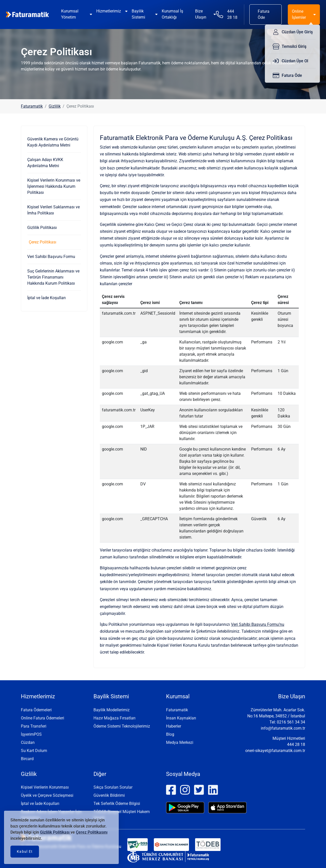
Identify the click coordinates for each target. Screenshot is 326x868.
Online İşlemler (299, 14)
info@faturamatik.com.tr (283, 728)
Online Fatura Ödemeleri (43, 718)
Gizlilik (55, 106)
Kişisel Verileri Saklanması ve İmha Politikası (53, 210)
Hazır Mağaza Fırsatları (114, 718)
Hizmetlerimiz (109, 11)
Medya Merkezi (180, 742)
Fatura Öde (264, 14)
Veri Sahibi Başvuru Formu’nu (258, 624)
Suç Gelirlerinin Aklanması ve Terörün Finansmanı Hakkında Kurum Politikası (53, 277)
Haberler (174, 726)
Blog (170, 734)
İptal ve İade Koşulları (46, 298)
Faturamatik (32, 106)
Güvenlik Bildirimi (109, 795)
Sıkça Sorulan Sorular (113, 787)
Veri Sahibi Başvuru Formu (51, 257)
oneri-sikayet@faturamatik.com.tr (275, 751)
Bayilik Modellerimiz (112, 710)
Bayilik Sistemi (138, 14)
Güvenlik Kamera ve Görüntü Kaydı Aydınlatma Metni (53, 142)
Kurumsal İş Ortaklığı (172, 14)
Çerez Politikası (43, 242)
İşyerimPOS (31, 734)
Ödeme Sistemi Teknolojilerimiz (122, 726)
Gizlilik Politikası (42, 228)
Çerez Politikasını (92, 832)
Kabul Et (25, 851)
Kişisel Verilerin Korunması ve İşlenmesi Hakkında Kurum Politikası (54, 186)
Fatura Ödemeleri (36, 710)
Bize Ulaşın (201, 14)
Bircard (27, 759)
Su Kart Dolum (34, 751)
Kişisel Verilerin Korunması (45, 787)
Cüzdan (28, 742)
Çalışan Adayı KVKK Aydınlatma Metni (45, 163)
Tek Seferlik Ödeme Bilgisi (117, 804)
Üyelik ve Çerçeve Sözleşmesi (47, 795)
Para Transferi (34, 726)
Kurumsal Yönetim (70, 14)
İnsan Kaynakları (181, 718)
